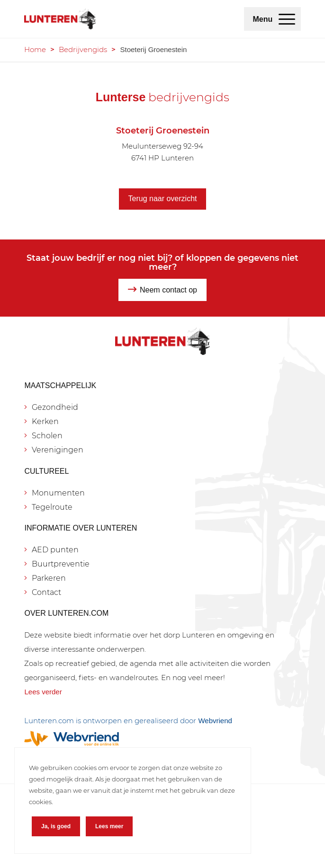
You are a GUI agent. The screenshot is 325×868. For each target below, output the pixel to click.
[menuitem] (287, 19)
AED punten (55, 550)
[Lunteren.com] (135, 19)
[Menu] (287, 19)
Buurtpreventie (61, 564)
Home (35, 49)
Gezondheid (55, 407)
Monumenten (58, 493)
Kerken (45, 421)
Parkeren (49, 578)
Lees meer (109, 826)
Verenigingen (58, 450)
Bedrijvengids (83, 49)
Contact (46, 592)
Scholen (47, 436)
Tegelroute (52, 507)
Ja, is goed (56, 826)
